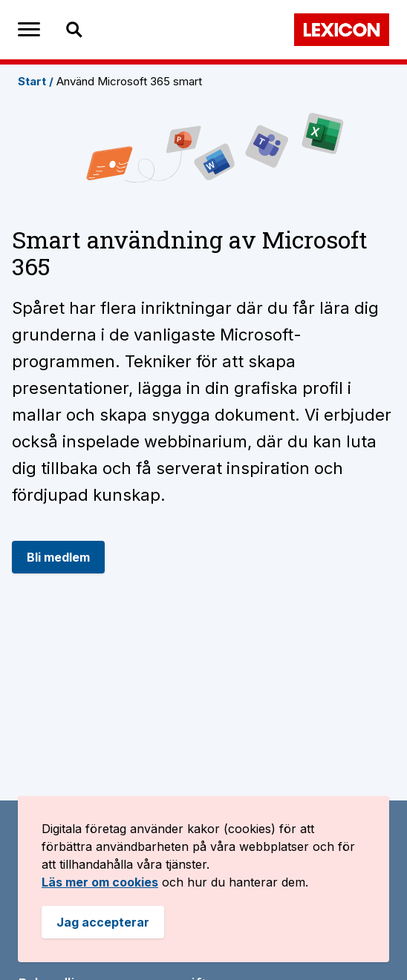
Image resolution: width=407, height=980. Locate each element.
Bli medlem (58, 557)
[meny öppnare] (29, 30)
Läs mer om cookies (100, 882)
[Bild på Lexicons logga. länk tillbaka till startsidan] (342, 30)
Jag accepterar (103, 922)
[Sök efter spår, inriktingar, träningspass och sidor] (116, 30)
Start (36, 81)
